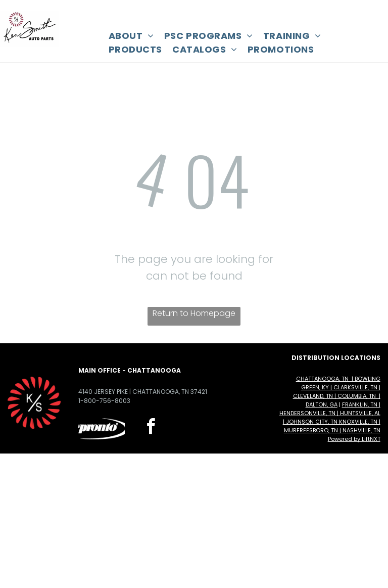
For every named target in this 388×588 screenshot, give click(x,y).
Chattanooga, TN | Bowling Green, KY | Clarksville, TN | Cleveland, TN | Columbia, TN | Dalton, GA (337, 392)
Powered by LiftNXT (354, 439)
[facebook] (151, 428)
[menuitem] (131, 36)
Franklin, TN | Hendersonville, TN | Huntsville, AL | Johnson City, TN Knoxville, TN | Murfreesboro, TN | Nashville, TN (330, 417)
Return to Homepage (194, 313)
